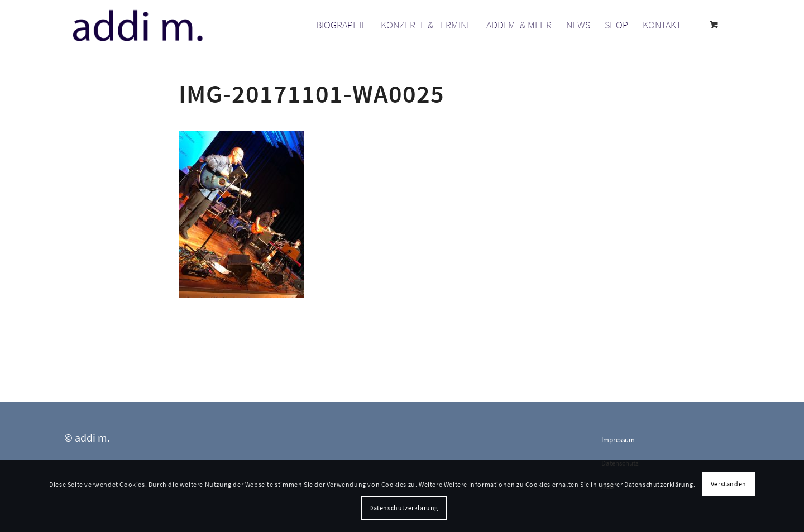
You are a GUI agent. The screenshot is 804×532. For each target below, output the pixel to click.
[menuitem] (341, 25)
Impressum (618, 440)
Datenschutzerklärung (404, 508)
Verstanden (729, 484)
